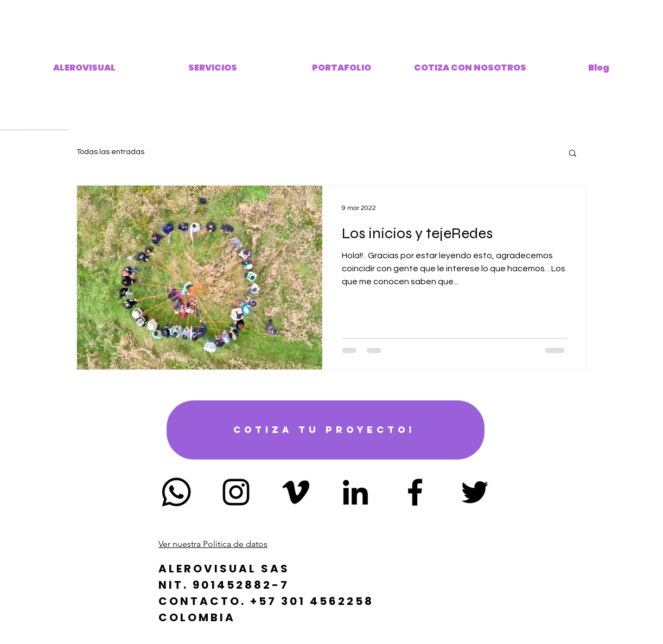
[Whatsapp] (176, 492)
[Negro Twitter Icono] (475, 492)
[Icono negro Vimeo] (296, 492)
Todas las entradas (110, 152)
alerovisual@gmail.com (332, 532)
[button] (573, 154)
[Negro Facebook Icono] (415, 492)
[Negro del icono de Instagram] (236, 492)
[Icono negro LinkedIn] (355, 492)
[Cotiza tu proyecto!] (326, 430)
